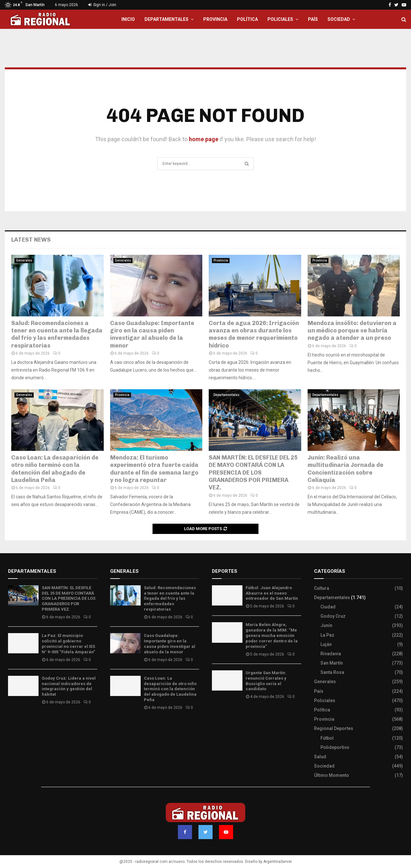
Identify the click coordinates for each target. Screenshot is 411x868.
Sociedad (339, 19)
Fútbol (327, 738)
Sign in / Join (102, 5)
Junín (326, 625)
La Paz (327, 635)
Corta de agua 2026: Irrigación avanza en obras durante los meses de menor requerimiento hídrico (254, 334)
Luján (326, 644)
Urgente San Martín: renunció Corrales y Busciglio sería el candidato (266, 681)
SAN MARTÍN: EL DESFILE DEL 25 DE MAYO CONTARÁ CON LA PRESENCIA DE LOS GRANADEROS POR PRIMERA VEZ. (253, 473)
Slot (216, 716)
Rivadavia (331, 654)
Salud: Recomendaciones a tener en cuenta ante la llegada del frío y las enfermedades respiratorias (57, 334)
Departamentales (166, 19)
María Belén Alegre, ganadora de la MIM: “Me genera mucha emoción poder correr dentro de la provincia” (272, 636)
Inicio (128, 19)
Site (225, 716)
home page (204, 139)
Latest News (31, 240)
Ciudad (328, 607)
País (313, 19)
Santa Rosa (332, 672)
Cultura (322, 588)
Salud (320, 757)
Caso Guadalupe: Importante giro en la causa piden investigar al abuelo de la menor (152, 334)
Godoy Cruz (333, 616)
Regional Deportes (334, 728)
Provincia (215, 19)
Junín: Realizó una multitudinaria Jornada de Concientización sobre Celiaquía (345, 469)
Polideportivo (335, 747)
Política (247, 19)
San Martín (332, 663)
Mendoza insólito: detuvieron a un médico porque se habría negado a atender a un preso (352, 331)
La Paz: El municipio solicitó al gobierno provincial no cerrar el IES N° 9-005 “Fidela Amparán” (68, 644)
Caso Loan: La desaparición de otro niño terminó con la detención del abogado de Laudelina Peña (55, 469)
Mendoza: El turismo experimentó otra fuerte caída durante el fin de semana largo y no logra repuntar (154, 469)
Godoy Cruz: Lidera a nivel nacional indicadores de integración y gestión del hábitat (69, 686)
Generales (24, 260)
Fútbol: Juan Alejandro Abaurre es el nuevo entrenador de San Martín (272, 593)
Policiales (280, 19)
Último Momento (332, 775)
